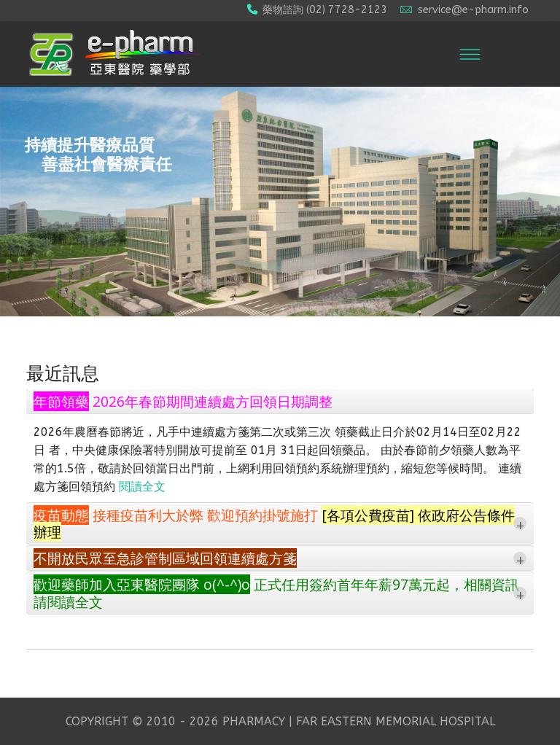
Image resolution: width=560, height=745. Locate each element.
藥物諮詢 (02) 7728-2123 (325, 10)
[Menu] (470, 54)
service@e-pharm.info (473, 10)
